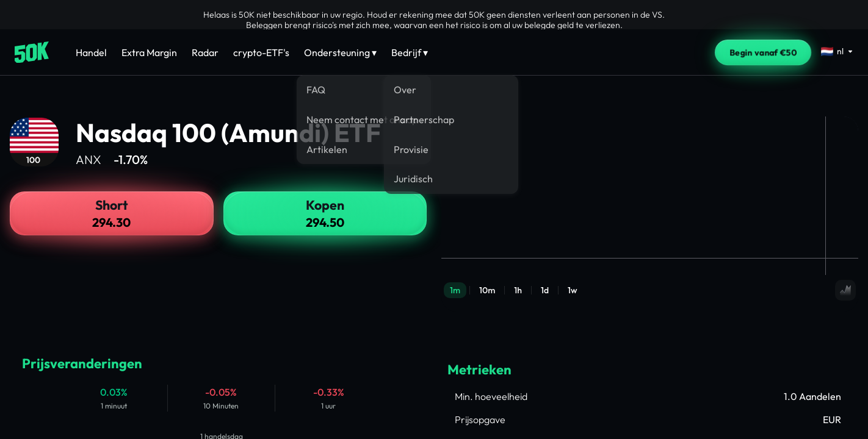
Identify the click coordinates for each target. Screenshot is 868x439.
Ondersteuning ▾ (340, 52)
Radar (205, 52)
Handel (91, 52)
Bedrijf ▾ (410, 52)
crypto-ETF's (261, 52)
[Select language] (837, 51)
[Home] (32, 52)
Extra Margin (149, 52)
